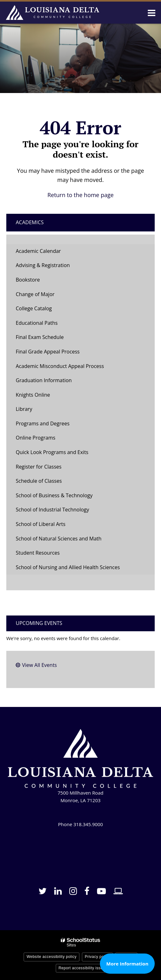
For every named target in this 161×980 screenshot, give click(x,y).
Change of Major (45, 296)
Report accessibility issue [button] (82, 968)
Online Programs (36, 438)
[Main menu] (152, 13)
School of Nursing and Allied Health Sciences (68, 567)
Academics (30, 222)
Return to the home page (80, 195)
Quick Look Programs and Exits (52, 452)
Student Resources (38, 553)
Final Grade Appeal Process (48, 352)
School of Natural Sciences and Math (59, 539)
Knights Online (33, 395)
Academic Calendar (38, 251)
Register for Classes (39, 467)
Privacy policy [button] (97, 957)
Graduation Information (44, 380)
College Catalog (34, 308)
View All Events (39, 665)
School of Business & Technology (54, 495)
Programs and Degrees (43, 423)
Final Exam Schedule (40, 337)
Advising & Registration (43, 265)
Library (24, 409)
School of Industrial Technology (52, 510)
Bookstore (37, 281)
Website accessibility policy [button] (52, 957)
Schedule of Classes (49, 483)
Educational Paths (37, 323)
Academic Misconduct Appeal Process (60, 366)
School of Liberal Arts (41, 524)
